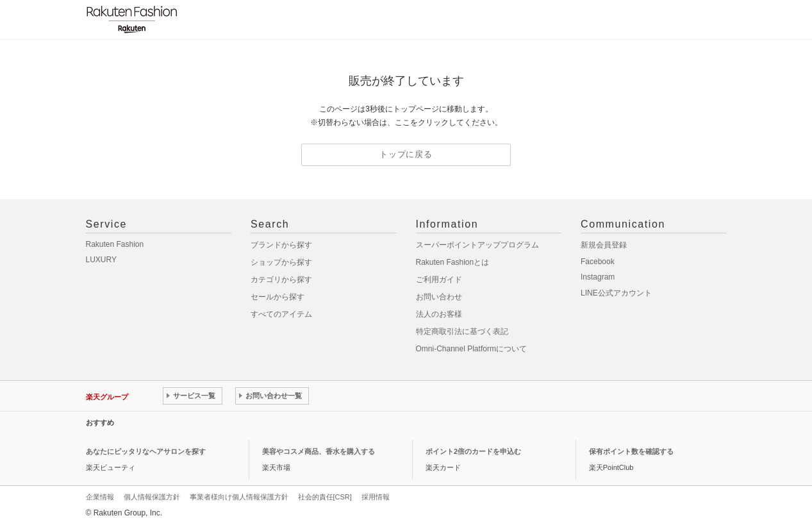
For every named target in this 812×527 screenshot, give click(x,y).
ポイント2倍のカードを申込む (473, 451)
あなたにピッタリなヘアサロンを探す (146, 451)
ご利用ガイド (439, 280)
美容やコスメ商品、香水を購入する (319, 451)
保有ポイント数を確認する (631, 451)
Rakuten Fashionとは (453, 262)
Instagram (598, 277)
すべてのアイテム (281, 314)
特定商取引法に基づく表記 (462, 331)
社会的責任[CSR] (325, 497)
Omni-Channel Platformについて (471, 349)
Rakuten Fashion (115, 244)
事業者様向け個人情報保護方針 (239, 497)
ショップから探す (281, 262)
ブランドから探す (281, 245)
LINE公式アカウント (616, 293)
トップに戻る (406, 154)
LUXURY (101, 260)
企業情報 (100, 497)
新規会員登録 (604, 245)
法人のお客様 (439, 314)
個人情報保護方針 (152, 497)
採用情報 (376, 497)
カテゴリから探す (281, 280)
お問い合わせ (439, 297)
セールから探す (278, 297)
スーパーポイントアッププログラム (477, 245)
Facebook (598, 262)
